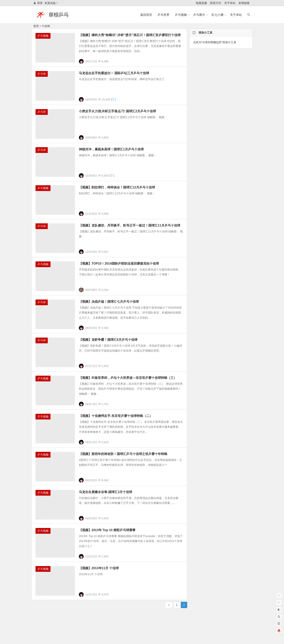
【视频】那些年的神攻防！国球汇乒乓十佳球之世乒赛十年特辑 (123, 455)
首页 (36, 26)
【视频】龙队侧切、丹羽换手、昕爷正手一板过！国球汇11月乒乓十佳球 (130, 226)
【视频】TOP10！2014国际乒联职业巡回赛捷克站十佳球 (119, 264)
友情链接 (244, 3)
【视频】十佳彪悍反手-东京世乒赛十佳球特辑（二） (116, 417)
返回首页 (146, 15)
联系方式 (216, 3)
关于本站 (230, 3)
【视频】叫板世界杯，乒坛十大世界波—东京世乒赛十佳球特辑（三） (128, 379)
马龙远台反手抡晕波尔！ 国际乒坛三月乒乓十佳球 (114, 73)
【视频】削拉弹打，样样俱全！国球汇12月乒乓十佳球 (117, 188)
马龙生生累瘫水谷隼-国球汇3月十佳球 (106, 493)
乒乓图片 (199, 15)
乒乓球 (42, 74)
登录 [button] (38, 3)
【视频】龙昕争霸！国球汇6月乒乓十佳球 (108, 340)
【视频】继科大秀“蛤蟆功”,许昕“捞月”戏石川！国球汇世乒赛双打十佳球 (130, 35)
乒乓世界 (163, 15)
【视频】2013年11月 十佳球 (99, 569)
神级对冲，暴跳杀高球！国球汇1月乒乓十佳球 (111, 150)
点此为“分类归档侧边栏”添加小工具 (215, 42)
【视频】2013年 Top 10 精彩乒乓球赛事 (107, 531)
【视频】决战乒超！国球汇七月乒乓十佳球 (109, 302)
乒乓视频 (181, 15)
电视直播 (201, 3)
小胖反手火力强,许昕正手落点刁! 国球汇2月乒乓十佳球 (117, 111)
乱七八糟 (218, 15)
